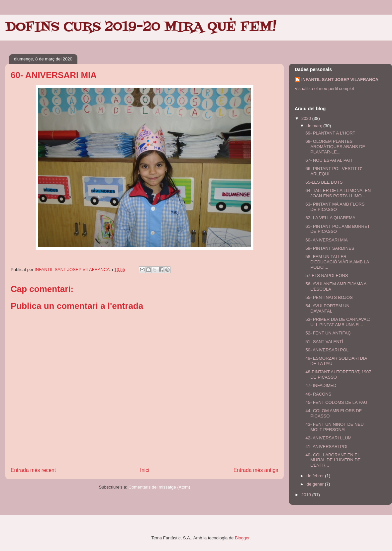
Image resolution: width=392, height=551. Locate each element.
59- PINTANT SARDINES (330, 248)
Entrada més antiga (256, 470)
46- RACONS (318, 394)
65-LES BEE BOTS (324, 182)
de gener (316, 484)
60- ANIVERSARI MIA (326, 240)
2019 (307, 495)
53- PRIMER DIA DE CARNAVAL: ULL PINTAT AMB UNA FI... (338, 322)
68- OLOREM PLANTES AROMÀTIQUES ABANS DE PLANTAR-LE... (335, 146)
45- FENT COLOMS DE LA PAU (336, 402)
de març (315, 126)
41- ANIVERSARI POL (327, 447)
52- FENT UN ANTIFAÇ (328, 333)
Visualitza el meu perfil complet (324, 89)
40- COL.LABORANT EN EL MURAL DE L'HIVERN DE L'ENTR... (333, 460)
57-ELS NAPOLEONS (327, 275)
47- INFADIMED (321, 385)
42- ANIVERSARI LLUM (328, 438)
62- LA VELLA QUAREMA (330, 218)
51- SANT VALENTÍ (324, 342)
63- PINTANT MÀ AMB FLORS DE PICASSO (335, 207)
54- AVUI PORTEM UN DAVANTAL (327, 308)
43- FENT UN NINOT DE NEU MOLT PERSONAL (334, 427)
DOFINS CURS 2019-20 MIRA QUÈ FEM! (141, 27)
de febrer (316, 476)
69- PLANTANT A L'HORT (330, 133)
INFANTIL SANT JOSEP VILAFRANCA (340, 80)
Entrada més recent (33, 470)
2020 (307, 118)
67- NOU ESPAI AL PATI (329, 160)
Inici (145, 470)
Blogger (242, 538)
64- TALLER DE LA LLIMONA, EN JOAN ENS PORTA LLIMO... (338, 193)
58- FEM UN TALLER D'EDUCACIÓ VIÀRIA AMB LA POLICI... (337, 262)
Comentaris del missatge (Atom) (159, 487)
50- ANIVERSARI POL (327, 350)
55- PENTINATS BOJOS (329, 297)
